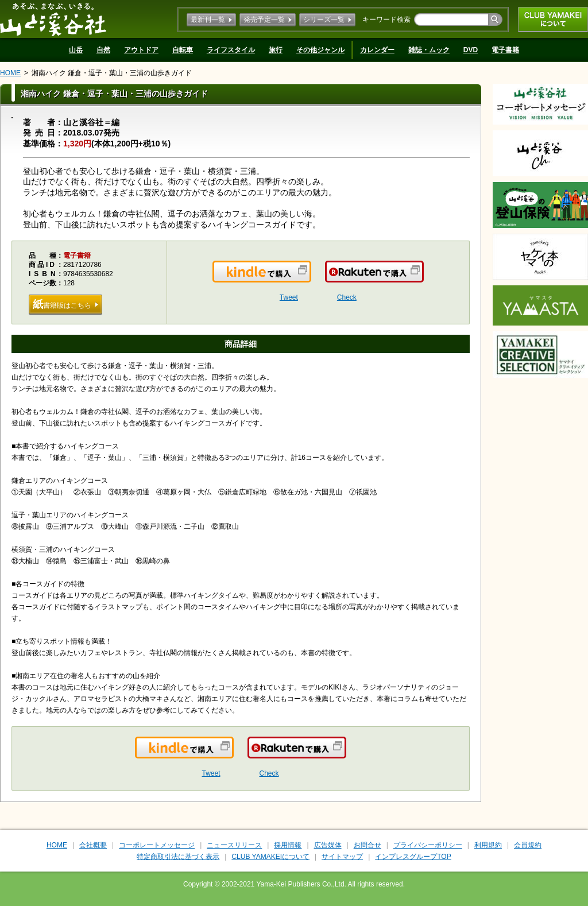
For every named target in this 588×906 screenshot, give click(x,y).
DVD (471, 50)
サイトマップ (342, 857)
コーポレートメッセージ (157, 845)
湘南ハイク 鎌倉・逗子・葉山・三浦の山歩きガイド (112, 73)
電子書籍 (505, 50)
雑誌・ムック (429, 50)
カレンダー (377, 50)
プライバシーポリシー (428, 845)
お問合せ (367, 845)
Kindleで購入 (310, 278)
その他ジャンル (320, 50)
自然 (103, 50)
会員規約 (528, 845)
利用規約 (488, 845)
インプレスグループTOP (413, 857)
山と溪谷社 (53, 19)
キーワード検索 (386, 20)
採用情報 (288, 845)
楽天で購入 (423, 278)
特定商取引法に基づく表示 (178, 857)
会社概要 (93, 845)
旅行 (276, 50)
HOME (10, 73)
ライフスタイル (231, 50)
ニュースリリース (234, 845)
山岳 (76, 50)
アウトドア (141, 50)
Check (347, 297)
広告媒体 (328, 845)
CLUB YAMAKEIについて (553, 20)
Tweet (289, 297)
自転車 (183, 50)
